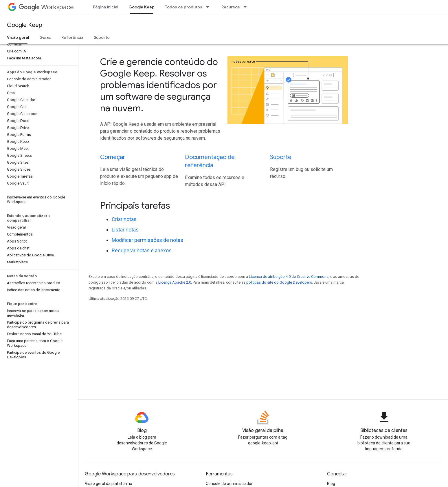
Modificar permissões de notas (147, 240)
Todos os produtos (184, 7)
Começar (113, 157)
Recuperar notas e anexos (142, 250)
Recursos (231, 7)
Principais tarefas (135, 205)
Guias (45, 37)
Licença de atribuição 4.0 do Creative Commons (289, 277)
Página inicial (105, 7)
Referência (72, 37)
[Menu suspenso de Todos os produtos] (209, 7)
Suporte (102, 37)
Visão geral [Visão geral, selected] (18, 37)
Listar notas (125, 230)
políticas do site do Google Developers (279, 282)
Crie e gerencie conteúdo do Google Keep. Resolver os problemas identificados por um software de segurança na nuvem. (159, 85)
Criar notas (124, 219)
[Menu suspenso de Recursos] (247, 7)
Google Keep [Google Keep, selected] (142, 7)
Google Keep (25, 25)
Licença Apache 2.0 (175, 282)
